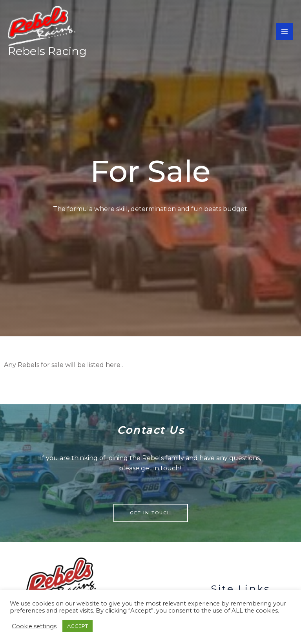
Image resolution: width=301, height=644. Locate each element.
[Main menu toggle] (285, 33)
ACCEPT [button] (78, 626)
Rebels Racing (47, 53)
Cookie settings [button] (34, 626)
